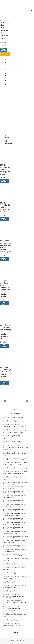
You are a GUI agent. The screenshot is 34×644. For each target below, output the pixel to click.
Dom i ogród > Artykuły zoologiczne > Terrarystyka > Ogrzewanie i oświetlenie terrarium (13, 596)
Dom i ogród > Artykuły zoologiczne (14, 417)
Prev (5, 401)
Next (27, 401)
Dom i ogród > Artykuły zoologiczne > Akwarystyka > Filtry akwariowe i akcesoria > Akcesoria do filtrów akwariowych (15, 431)
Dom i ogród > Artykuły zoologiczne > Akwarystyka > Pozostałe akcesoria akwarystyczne (16, 454)
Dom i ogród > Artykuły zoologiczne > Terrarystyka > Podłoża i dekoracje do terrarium (15, 602)
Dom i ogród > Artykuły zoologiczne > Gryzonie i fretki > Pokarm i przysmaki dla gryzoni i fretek (15, 478)
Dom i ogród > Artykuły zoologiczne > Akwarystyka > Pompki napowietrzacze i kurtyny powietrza (16, 447)
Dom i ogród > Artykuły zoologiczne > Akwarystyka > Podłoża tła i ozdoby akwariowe (15, 437)
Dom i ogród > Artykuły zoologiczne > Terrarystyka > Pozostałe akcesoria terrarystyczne (16, 615)
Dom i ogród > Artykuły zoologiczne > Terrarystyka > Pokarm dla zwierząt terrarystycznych (13, 608)
